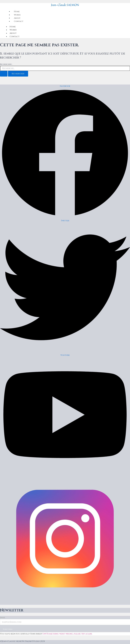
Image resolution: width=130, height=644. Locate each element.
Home (13, 27)
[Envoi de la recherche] (4, 74)
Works (13, 30)
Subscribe (9, 629)
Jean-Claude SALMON (65, 5)
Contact (19, 21)
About (13, 33)
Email (3, 618)
